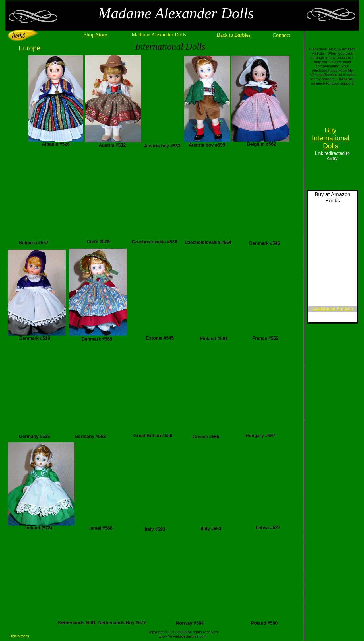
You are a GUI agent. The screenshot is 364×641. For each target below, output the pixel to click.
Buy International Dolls (330, 138)
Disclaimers (19, 636)
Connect (281, 35)
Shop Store (95, 35)
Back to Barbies (234, 35)
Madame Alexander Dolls (159, 35)
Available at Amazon (333, 309)
